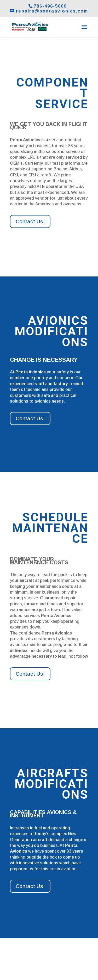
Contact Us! (30, 221)
